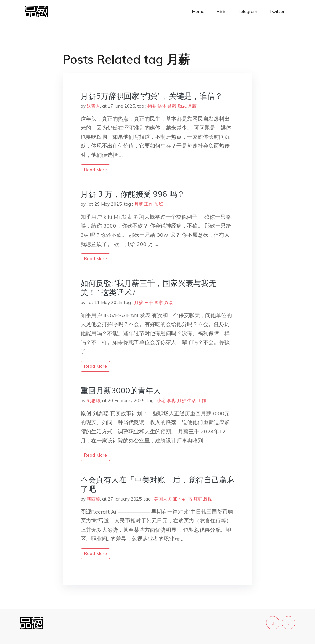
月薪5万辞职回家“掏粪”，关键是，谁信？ (152, 96)
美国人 (161, 499)
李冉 (171, 401)
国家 (159, 302)
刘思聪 (93, 401)
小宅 (161, 401)
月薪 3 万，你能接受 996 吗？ (133, 194)
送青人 (93, 106)
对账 (173, 499)
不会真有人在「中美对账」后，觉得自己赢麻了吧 (157, 484)
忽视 (208, 499)
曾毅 (172, 106)
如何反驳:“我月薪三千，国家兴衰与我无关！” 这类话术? (148, 288)
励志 (182, 106)
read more (95, 170)
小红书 (185, 499)
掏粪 (152, 106)
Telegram (247, 11)
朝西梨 (93, 499)
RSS (221, 11)
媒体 (162, 106)
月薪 (192, 106)
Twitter (277, 11)
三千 (149, 302)
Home (198, 11)
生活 (192, 401)
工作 (149, 204)
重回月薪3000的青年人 (121, 390)
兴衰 (169, 302)
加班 (159, 204)
